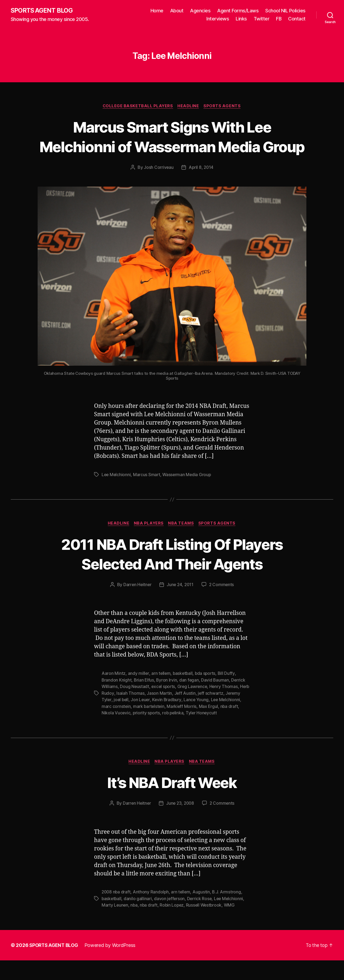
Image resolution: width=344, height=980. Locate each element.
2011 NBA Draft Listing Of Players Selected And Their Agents (172, 574)
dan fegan (190, 700)
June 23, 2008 (180, 823)
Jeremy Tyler (115, 720)
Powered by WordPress (112, 965)
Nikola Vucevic (136, 733)
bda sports (207, 694)
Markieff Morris (207, 726)
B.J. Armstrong (228, 912)
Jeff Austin (196, 713)
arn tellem (161, 694)
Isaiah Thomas (141, 713)
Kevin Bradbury (184, 720)
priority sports (167, 733)
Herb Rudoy (113, 713)
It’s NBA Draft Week (172, 802)
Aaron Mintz (114, 694)
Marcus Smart (148, 495)
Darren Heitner (137, 605)
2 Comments (222, 605)
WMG (232, 925)
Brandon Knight (117, 700)
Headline (189, 106)
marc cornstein (140, 726)
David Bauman (216, 700)
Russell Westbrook (206, 925)
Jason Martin (170, 713)
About (177, 11)
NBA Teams (182, 544)
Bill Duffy (228, 694)
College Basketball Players (137, 106)
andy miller (139, 694)
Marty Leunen (115, 925)
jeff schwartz (222, 713)
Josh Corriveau (158, 188)
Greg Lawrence (194, 707)
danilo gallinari (139, 918)
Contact (297, 19)
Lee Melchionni (117, 495)
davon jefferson (170, 918)
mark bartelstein (173, 726)
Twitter (262, 19)
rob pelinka (194, 733)
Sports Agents (224, 106)
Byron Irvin (167, 700)
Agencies (200, 11)
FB (279, 19)
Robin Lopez (173, 925)
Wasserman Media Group (188, 495)
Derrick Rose (201, 918)
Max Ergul (234, 726)
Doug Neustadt (135, 707)
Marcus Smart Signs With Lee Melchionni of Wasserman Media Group (172, 147)
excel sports (164, 707)
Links (241, 19)
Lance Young (214, 720)
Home (157, 11)
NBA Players (149, 544)
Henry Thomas (226, 707)
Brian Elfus (144, 700)
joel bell (138, 720)
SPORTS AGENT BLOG (43, 11)
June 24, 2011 (180, 605)
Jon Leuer (157, 720)
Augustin (203, 912)
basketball (184, 694)
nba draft (111, 733)
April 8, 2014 (201, 188)
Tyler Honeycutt (224, 733)
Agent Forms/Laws (238, 11)
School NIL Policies (285, 11)
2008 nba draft (117, 912)
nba (135, 925)
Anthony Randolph (152, 912)
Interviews (218, 19)
